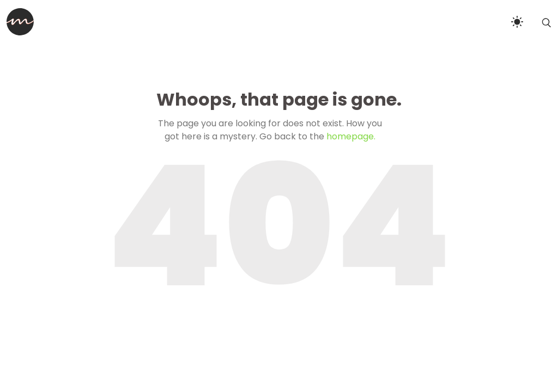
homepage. (351, 136)
